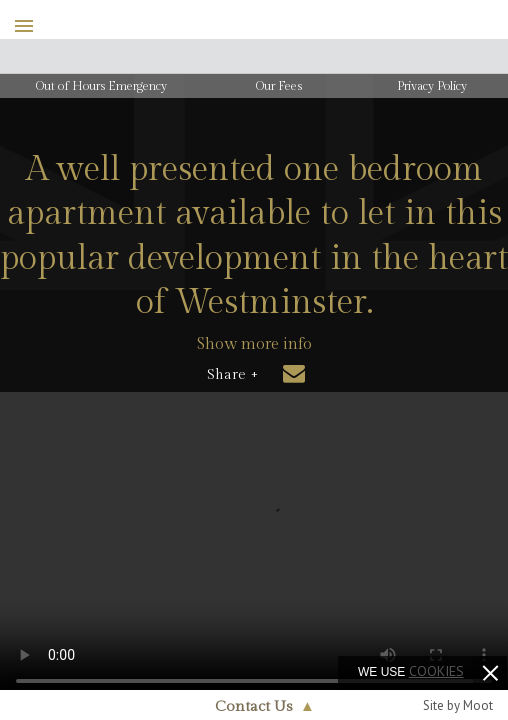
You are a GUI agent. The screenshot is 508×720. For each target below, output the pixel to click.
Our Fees (279, 86)
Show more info (254, 344)
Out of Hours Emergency (101, 86)
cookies (436, 671)
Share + (232, 375)
